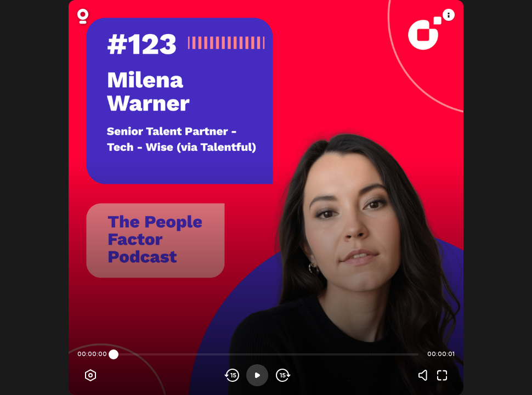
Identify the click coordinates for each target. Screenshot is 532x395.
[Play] (257, 375)
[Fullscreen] (442, 375)
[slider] (114, 354)
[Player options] (90, 375)
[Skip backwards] (232, 375)
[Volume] (426, 375)
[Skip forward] (282, 375)
